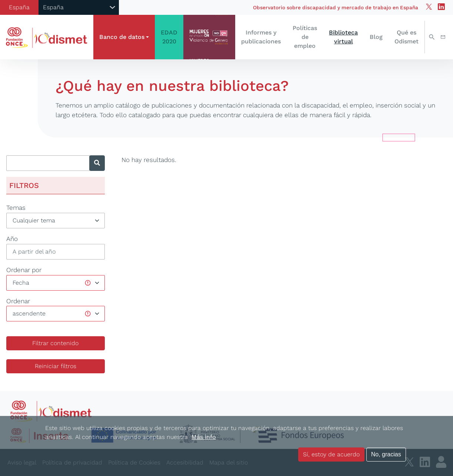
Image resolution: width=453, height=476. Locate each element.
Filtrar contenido (55, 343)
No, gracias (386, 454)
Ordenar (18, 301)
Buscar (432, 37)
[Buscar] (97, 163)
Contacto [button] (443, 37)
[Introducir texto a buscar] (48, 163)
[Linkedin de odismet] (441, 7)
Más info (204, 437)
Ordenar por (24, 270)
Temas (16, 208)
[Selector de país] (79, 7)
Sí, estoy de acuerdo (331, 454)
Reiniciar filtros (56, 366)
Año (12, 239)
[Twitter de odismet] (429, 7)
